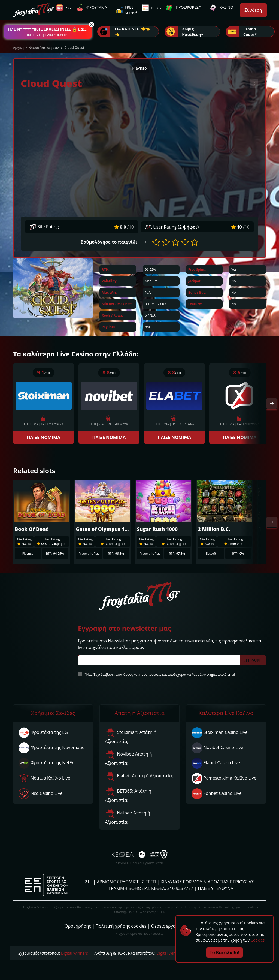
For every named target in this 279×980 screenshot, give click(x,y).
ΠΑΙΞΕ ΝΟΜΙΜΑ (44, 437)
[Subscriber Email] (159, 660)
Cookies (258, 940)
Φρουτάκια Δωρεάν (44, 48)
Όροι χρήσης (78, 926)
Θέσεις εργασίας (168, 926)
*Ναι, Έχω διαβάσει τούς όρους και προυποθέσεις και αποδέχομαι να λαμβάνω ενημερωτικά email (160, 674)
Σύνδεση (253, 10)
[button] (48, 32)
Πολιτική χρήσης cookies (121, 926)
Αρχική (18, 48)
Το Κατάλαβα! (225, 952)
